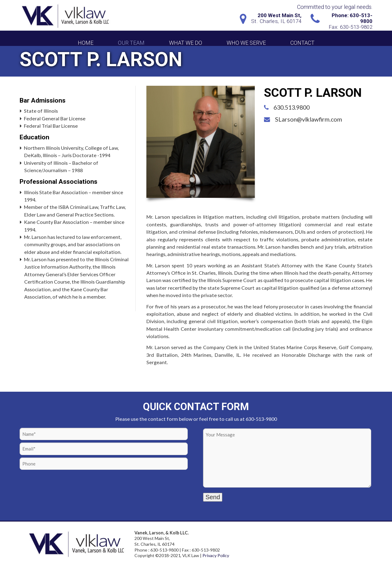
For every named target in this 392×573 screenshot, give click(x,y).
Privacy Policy (216, 555)
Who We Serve (246, 43)
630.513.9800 (292, 107)
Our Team (131, 43)
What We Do (186, 43)
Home (86, 43)
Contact (302, 43)
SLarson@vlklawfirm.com (309, 119)
